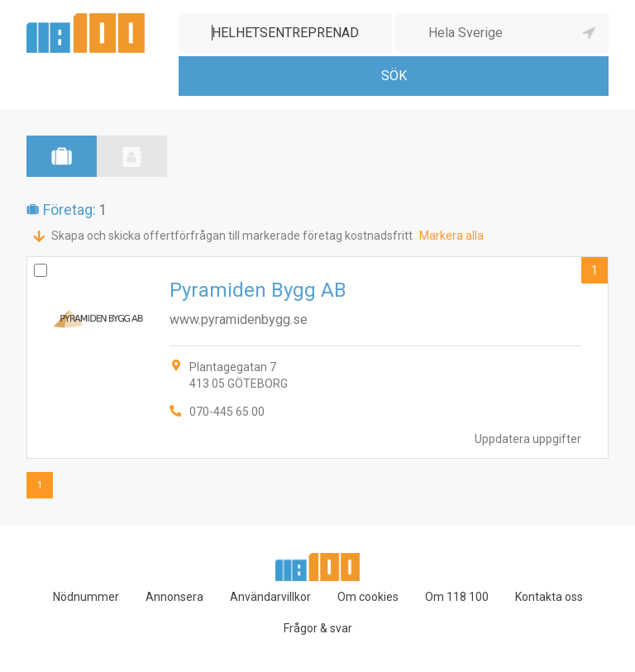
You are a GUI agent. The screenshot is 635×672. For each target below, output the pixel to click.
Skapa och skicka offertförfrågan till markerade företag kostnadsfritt (232, 236)
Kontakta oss (549, 597)
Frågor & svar (318, 628)
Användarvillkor (270, 597)
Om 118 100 (457, 597)
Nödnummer (86, 597)
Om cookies (368, 597)
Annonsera (174, 597)
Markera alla (451, 236)
